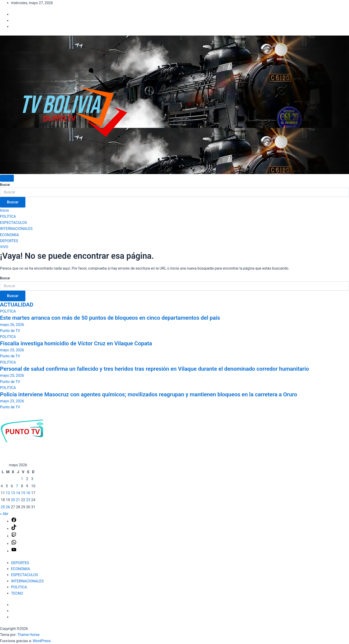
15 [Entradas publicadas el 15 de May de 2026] (23, 493)
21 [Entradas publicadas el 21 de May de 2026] (18, 500)
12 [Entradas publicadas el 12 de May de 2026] (8, 493)
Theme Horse (28, 635)
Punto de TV (10, 331)
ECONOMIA (9, 235)
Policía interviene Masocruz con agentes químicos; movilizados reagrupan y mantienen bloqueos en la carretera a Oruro (149, 394)
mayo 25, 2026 (12, 350)
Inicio (4, 210)
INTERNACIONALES (16, 229)
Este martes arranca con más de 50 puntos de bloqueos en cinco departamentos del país (110, 318)
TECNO (17, 593)
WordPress (42, 641)
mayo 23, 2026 (12, 401)
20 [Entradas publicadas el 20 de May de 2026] (13, 500)
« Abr (4, 514)
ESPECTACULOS (14, 223)
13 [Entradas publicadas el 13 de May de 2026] (13, 493)
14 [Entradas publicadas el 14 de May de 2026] (18, 493)
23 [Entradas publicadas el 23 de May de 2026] (28, 500)
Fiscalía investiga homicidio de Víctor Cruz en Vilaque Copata (76, 343)
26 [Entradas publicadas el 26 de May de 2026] (8, 507)
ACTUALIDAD (17, 305)
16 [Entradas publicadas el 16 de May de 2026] (28, 493)
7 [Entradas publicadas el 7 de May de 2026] (17, 486)
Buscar (5, 185)
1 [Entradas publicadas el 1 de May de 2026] (22, 479)
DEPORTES (9, 241)
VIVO (4, 247)
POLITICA (8, 216)
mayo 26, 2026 (12, 325)
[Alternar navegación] (7, 178)
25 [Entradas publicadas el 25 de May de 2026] (3, 507)
